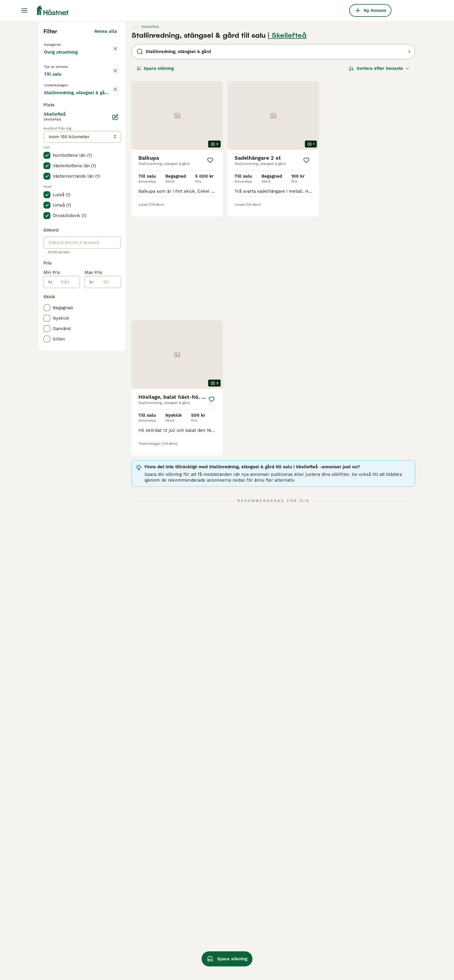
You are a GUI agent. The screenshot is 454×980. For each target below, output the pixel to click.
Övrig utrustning (62, 168)
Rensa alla (106, 141)
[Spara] (210, 270)
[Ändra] (115, 289)
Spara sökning (155, 178)
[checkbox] (47, 220)
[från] (66, 453)
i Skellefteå (287, 145)
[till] (107, 453)
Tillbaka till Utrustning (69, 154)
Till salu (57, 195)
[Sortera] (379, 178)
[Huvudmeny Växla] (24, 10)
